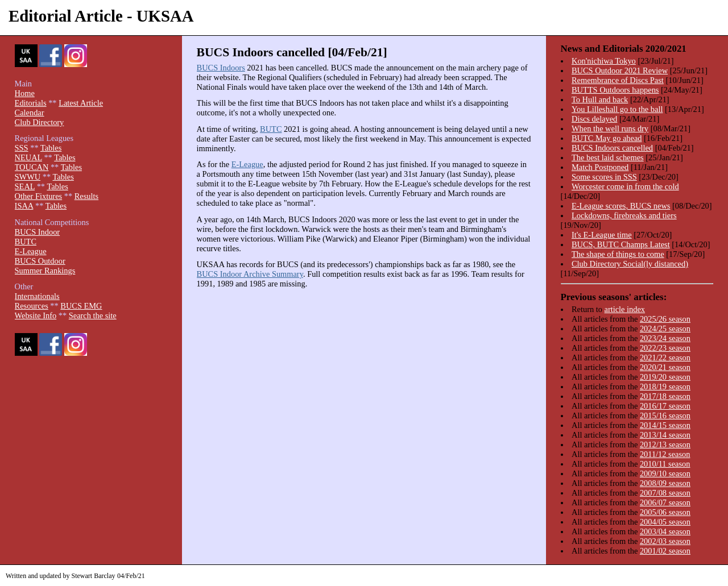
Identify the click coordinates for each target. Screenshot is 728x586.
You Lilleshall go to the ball (617, 109)
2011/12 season (665, 454)
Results (86, 196)
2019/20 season (665, 377)
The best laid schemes (608, 157)
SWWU (28, 177)
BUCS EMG (81, 306)
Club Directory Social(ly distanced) (630, 264)
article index (625, 309)
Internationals (37, 296)
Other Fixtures (39, 196)
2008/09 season (665, 483)
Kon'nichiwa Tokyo (604, 61)
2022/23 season (665, 348)
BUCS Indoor (38, 232)
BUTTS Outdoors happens (615, 90)
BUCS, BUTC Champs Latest (621, 244)
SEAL (25, 186)
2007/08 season (665, 493)
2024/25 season (665, 329)
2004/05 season (665, 522)
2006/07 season (665, 502)
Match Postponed (600, 167)
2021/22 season (665, 358)
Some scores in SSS (604, 177)
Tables (51, 148)
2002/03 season (665, 541)
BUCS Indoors (221, 68)
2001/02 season (665, 551)
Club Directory (40, 122)
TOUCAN (32, 167)
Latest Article (81, 103)
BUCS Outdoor (40, 261)
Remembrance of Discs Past (618, 80)
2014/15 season (665, 425)
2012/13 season (665, 444)
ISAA (24, 206)
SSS (22, 148)
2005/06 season (665, 512)
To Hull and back (600, 99)
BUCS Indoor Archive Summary (250, 274)
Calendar (30, 113)
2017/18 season (665, 396)
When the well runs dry (610, 128)
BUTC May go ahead (607, 138)
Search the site (93, 315)
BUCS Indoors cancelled (612, 148)
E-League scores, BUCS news (621, 206)
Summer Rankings (45, 271)
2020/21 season (665, 367)
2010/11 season (665, 464)
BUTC (271, 129)
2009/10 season (665, 473)
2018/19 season (665, 386)
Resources (32, 306)
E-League (247, 164)
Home (25, 93)
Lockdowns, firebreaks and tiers (624, 215)
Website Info (36, 315)
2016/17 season (665, 406)
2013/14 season (665, 435)
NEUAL (28, 157)
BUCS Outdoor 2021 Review (620, 70)
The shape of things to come (618, 254)
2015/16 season (665, 415)
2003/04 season (665, 531)
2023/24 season (665, 338)
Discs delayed (594, 119)
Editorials (31, 103)
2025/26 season (665, 319)
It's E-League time (602, 235)
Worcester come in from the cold (625, 186)
